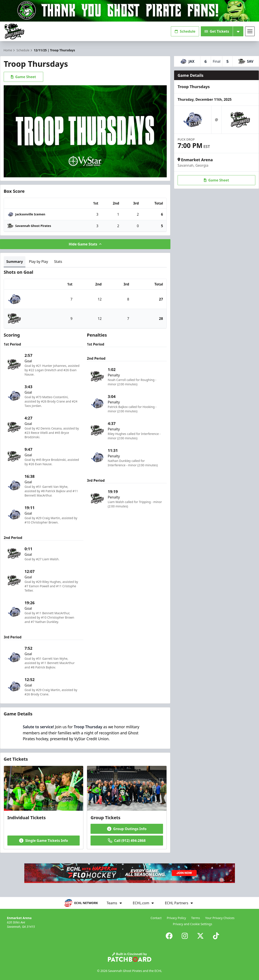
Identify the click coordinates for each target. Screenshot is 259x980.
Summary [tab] (15, 262)
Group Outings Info (127, 829)
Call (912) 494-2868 (127, 841)
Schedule (185, 31)
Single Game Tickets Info (44, 841)
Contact (156, 918)
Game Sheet (23, 77)
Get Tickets (217, 31)
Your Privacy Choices (220, 918)
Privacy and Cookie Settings (192, 924)
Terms (196, 918)
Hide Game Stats (85, 244)
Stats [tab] (58, 262)
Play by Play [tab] (38, 262)
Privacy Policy (176, 918)
